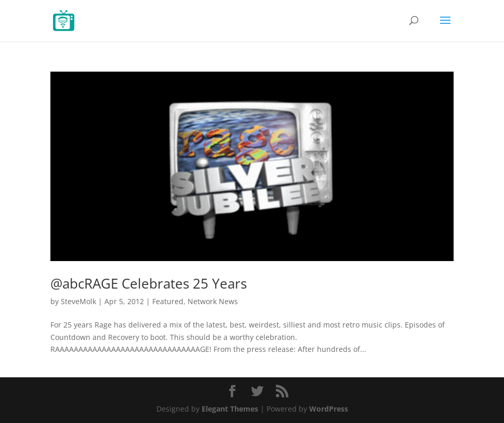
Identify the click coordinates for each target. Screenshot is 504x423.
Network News (213, 301)
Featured (168, 301)
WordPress (329, 409)
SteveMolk (78, 301)
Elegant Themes (230, 409)
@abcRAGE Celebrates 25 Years (149, 283)
